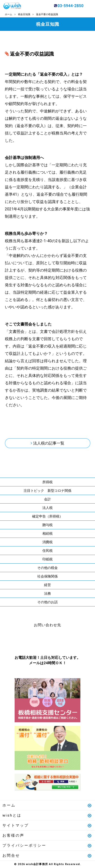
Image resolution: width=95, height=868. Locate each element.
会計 (47, 499)
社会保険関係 (47, 576)
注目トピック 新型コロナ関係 (47, 491)
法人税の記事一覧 (49, 443)
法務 (47, 593)
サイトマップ (47, 825)
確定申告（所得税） (47, 516)
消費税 (47, 542)
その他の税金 (47, 568)
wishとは (47, 815)
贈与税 (47, 525)
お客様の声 (47, 835)
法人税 (47, 508)
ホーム (47, 805)
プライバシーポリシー (47, 845)
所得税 (47, 482)
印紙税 (47, 559)
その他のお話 (47, 602)
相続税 (47, 533)
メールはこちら (62, 640)
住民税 (47, 551)
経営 (47, 585)
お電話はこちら (33, 640)
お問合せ (47, 856)
